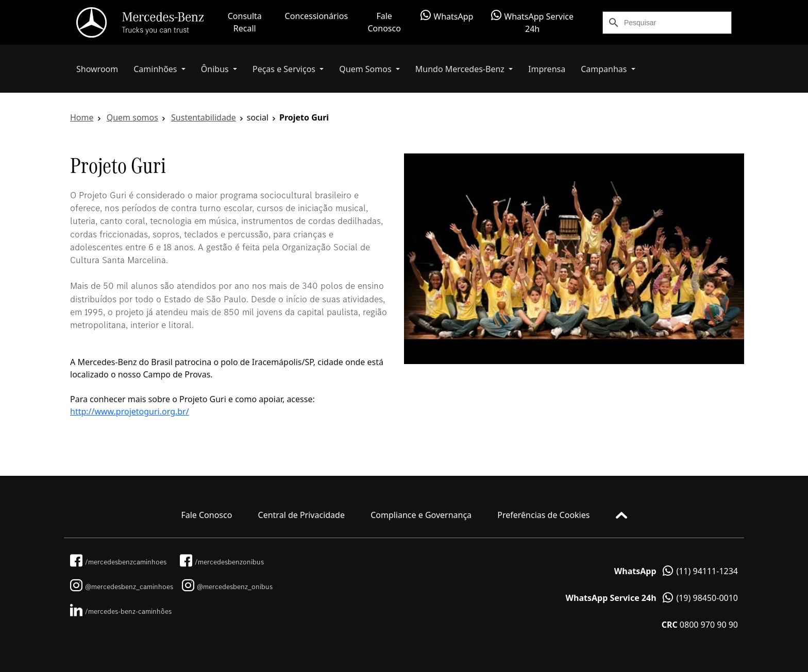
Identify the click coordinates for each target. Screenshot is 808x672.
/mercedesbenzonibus (222, 562)
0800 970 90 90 (700, 625)
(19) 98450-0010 (652, 598)
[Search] (678, 23)
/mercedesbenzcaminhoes (118, 562)
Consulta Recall (245, 22)
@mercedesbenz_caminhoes (122, 587)
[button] (159, 69)
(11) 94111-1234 (676, 571)
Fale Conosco (384, 22)
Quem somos (132, 117)
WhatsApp (447, 16)
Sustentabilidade (204, 117)
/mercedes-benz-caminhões (121, 611)
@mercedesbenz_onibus (227, 587)
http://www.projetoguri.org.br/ (130, 411)
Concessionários (316, 16)
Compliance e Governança (421, 515)
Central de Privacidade (301, 515)
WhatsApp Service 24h (532, 22)
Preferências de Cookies (543, 515)
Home (82, 117)
